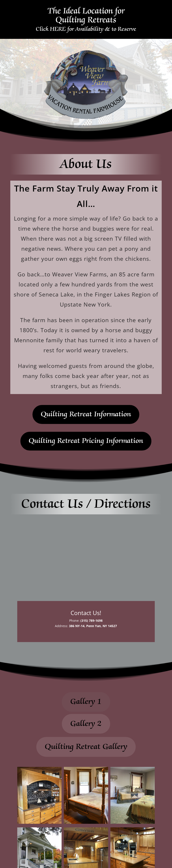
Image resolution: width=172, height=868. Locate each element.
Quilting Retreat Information (86, 414)
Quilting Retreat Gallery (86, 747)
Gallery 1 (86, 702)
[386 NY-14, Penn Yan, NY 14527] (86, 558)
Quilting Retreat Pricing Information (86, 441)
